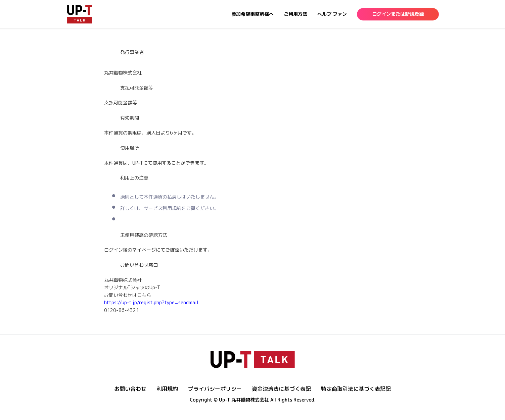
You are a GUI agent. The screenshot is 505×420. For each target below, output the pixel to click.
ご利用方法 (295, 14)
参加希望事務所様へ (252, 14)
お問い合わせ (130, 389)
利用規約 (167, 389)
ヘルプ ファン (332, 14)
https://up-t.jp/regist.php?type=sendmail (151, 302)
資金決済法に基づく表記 (281, 389)
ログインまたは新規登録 (398, 14)
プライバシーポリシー (215, 389)
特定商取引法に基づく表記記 (356, 389)
